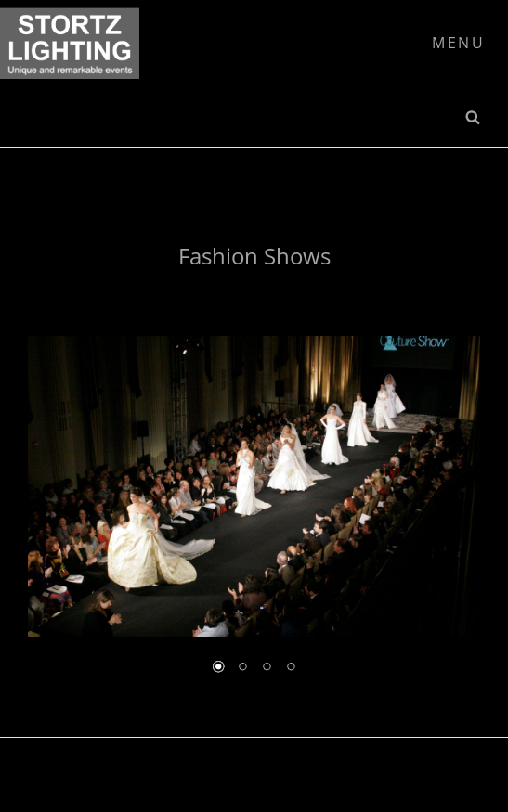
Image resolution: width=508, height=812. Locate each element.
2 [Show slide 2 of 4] (242, 668)
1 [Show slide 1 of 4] (218, 668)
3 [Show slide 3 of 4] (267, 668)
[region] (254, 518)
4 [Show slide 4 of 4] (291, 668)
